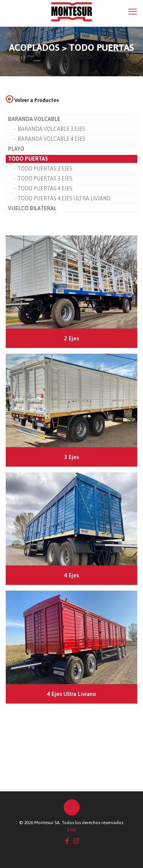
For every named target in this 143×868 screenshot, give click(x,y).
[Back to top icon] (72, 807)
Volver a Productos (32, 100)
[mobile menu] (133, 11)
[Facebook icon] (67, 841)
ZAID (71, 830)
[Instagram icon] (76, 841)
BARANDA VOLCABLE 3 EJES (51, 129)
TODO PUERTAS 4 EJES (45, 188)
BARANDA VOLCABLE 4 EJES (51, 139)
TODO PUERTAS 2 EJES (45, 169)
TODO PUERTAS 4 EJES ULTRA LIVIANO (64, 198)
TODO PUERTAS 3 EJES (45, 179)
